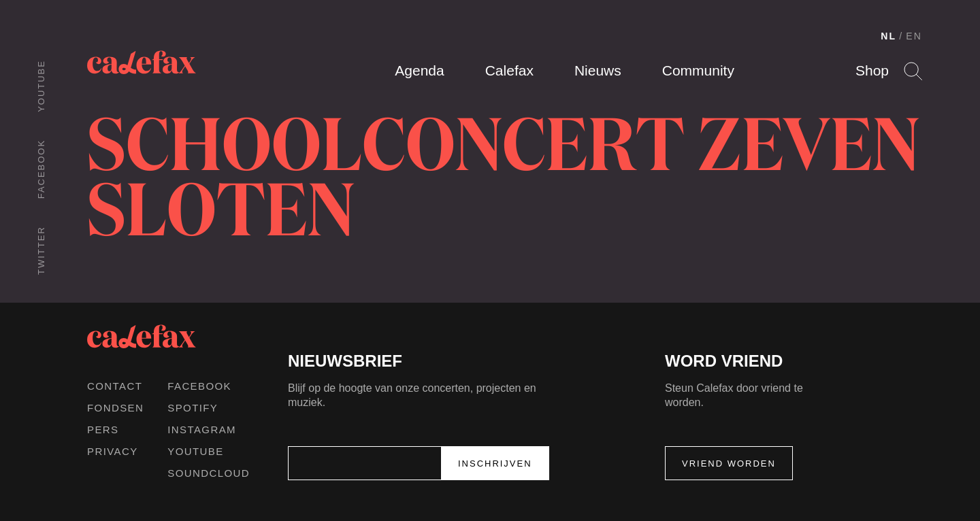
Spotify (193, 408)
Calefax (509, 70)
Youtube (41, 86)
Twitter (41, 250)
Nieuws (598, 70)
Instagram (202, 430)
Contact (115, 386)
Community (698, 70)
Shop (872, 70)
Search (913, 71)
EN (914, 36)
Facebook (41, 169)
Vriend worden (729, 464)
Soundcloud (209, 473)
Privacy (113, 451)
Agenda (419, 70)
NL (888, 36)
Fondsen (115, 408)
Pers (103, 430)
